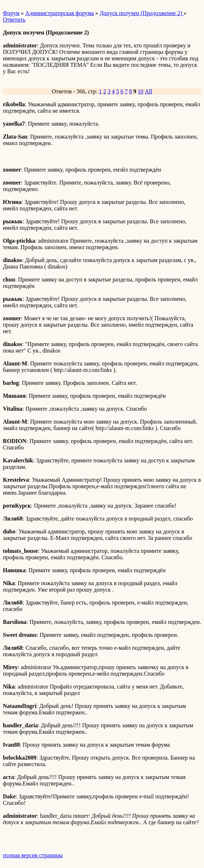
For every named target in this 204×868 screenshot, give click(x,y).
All (148, 91)
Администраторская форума (59, 13)
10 (141, 91)
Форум (11, 13)
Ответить (14, 20)
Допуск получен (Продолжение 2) (142, 13)
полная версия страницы (33, 855)
